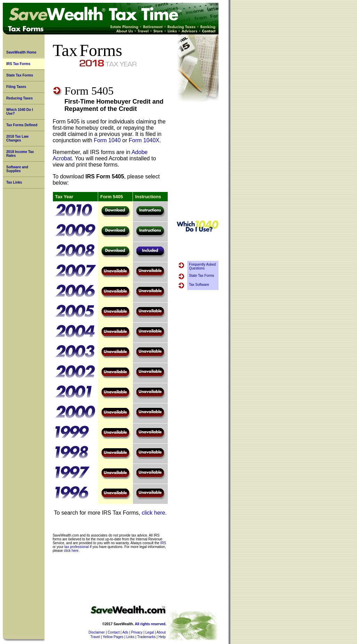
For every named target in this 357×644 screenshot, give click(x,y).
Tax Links (14, 182)
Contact (113, 632)
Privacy (137, 632)
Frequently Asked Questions (202, 266)
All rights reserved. (150, 624)
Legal (150, 632)
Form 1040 (107, 140)
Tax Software (199, 285)
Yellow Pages (113, 637)
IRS (163, 543)
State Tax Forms (20, 75)
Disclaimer (97, 632)
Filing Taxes (16, 87)
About (161, 632)
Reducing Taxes (19, 98)
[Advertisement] (198, 161)
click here (153, 513)
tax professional (77, 547)
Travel (95, 637)
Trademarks (146, 637)
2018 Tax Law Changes (17, 138)
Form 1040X (144, 140)
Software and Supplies (17, 169)
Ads (125, 632)
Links (130, 637)
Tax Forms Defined (22, 125)
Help (162, 637)
